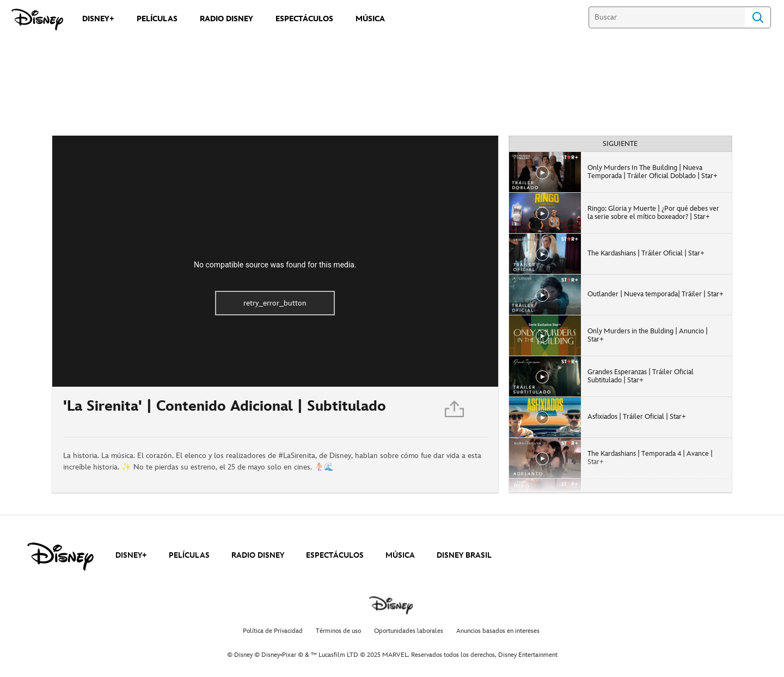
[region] (275, 261)
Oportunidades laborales (409, 631)
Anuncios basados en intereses (498, 631)
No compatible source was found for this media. (275, 265)
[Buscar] (667, 17)
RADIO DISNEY (258, 555)
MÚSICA (400, 555)
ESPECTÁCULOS (335, 555)
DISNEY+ (131, 555)
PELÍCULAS (189, 555)
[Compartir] (455, 412)
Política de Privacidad (273, 631)
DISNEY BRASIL (464, 555)
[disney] (60, 557)
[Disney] (37, 20)
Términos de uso (338, 631)
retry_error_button (275, 303)
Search (758, 17)
